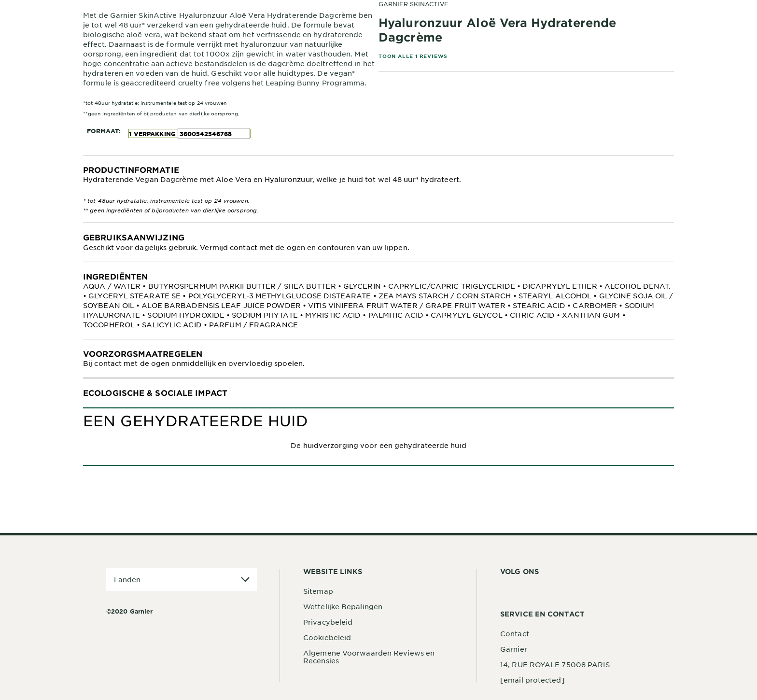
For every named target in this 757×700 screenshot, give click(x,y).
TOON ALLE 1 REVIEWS (413, 56)
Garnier (514, 649)
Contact (515, 633)
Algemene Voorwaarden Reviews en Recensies (369, 657)
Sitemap (318, 591)
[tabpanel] (378, 189)
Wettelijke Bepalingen (343, 606)
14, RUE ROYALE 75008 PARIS (555, 664)
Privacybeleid (328, 622)
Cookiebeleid (327, 637)
